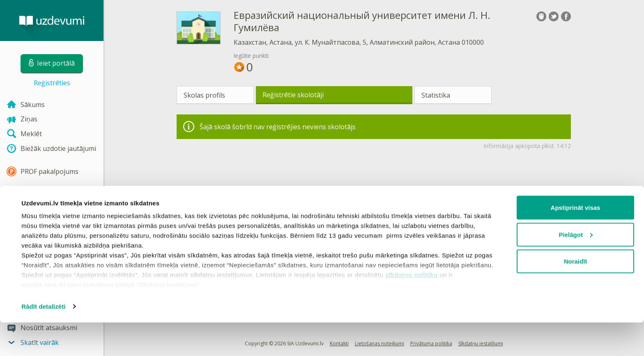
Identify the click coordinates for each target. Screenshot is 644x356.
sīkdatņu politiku (412, 308)
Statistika (436, 95)
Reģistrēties (52, 83)
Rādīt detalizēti (43, 340)
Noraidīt (576, 295)
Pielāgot (576, 268)
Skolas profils (204, 95)
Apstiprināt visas (576, 241)
